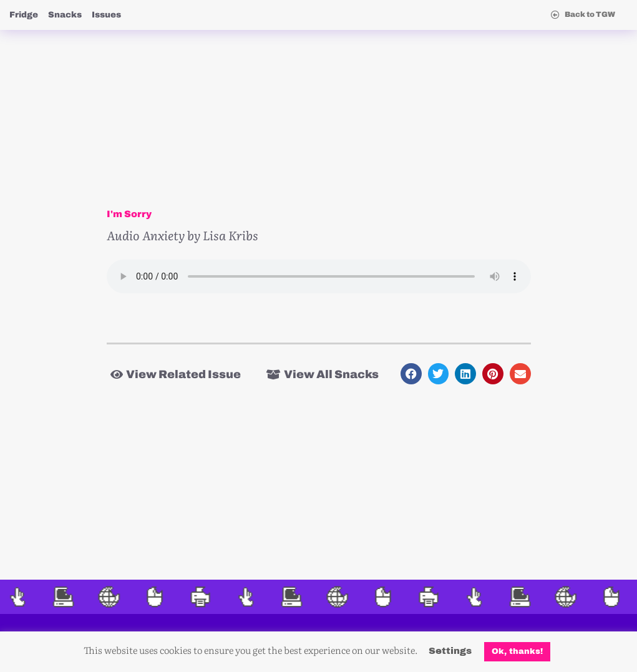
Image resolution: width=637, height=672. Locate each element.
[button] (411, 374)
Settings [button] (450, 651)
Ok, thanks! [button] (517, 651)
